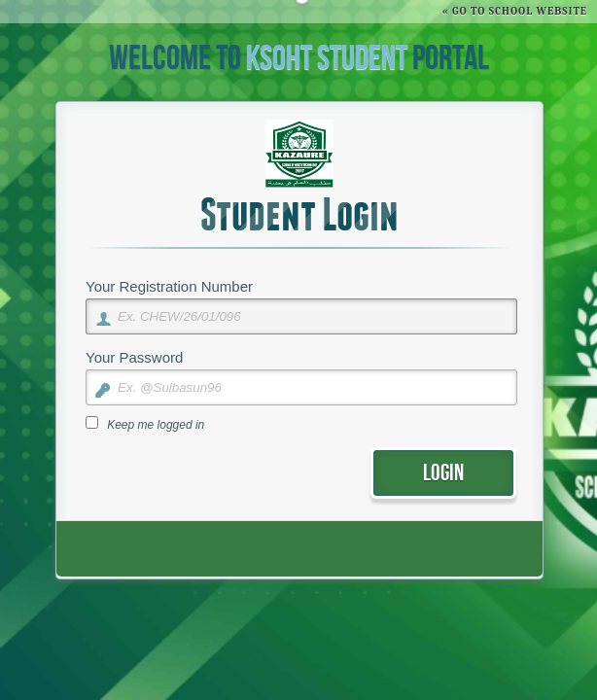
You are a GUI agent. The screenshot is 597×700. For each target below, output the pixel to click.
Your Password (134, 357)
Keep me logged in (156, 425)
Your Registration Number (169, 286)
